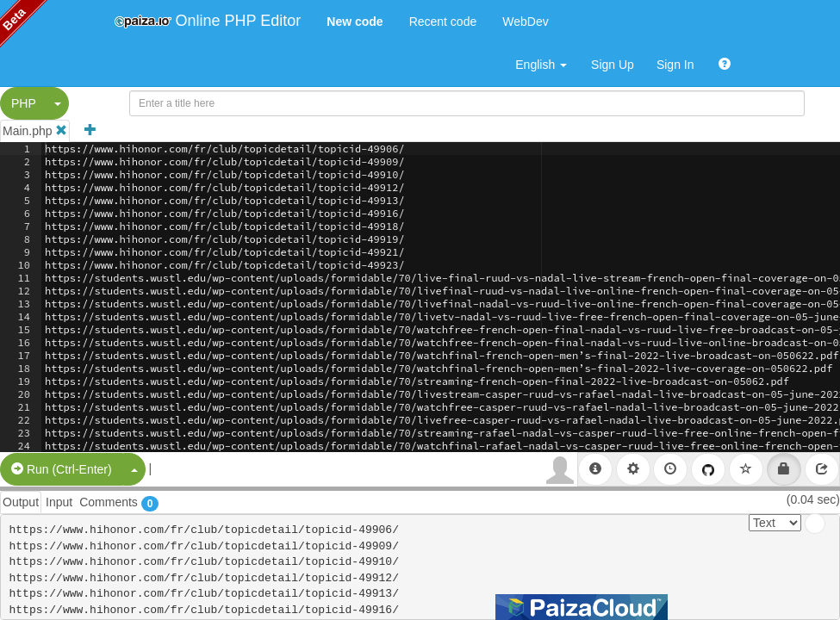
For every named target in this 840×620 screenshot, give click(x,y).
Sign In (675, 65)
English (541, 65)
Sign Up (613, 65)
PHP (24, 103)
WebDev (525, 22)
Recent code (443, 22)
